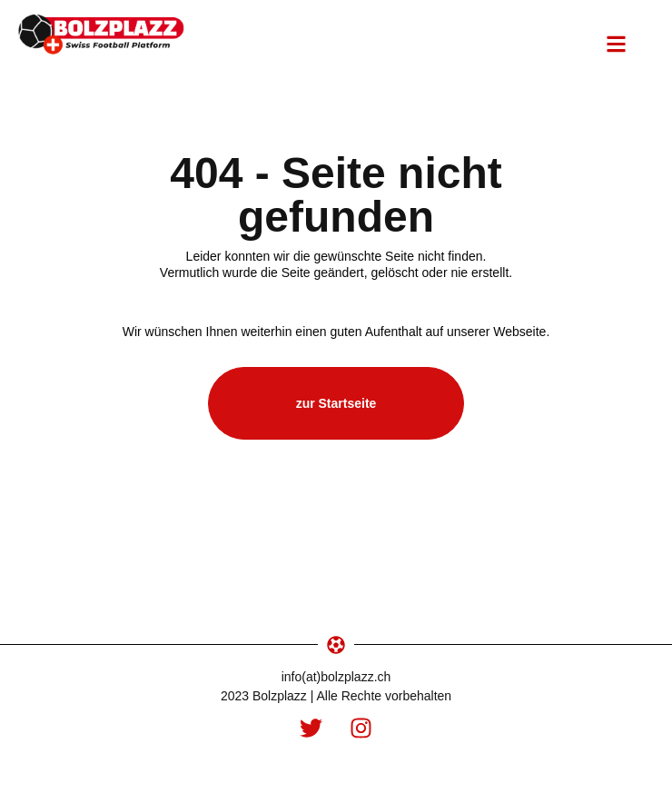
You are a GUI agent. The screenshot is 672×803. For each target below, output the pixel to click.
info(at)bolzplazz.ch (336, 677)
